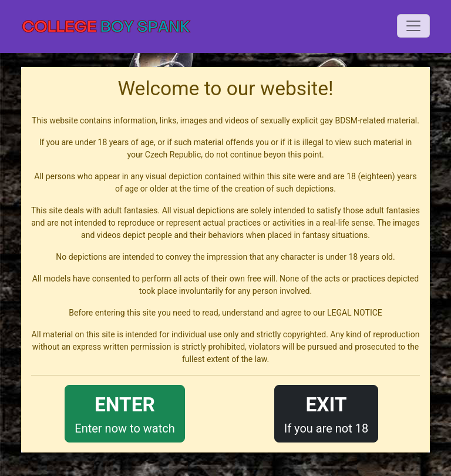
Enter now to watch (124, 413)
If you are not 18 (327, 413)
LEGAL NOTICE (355, 313)
